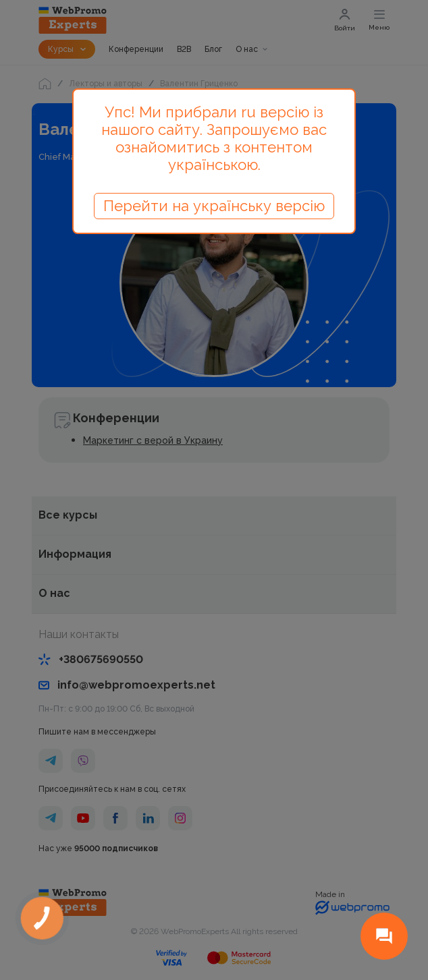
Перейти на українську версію (214, 206)
